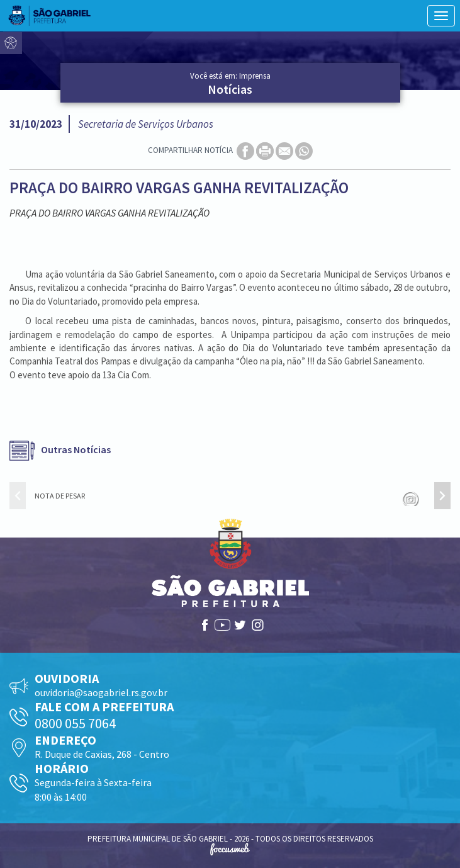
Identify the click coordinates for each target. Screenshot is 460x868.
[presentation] (18, 496)
